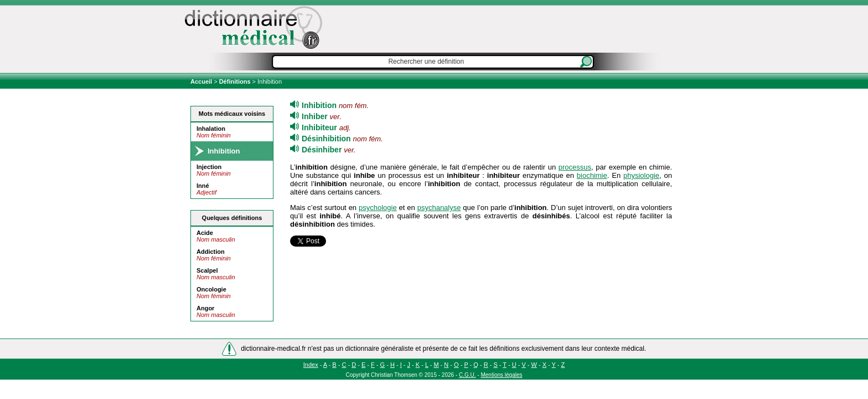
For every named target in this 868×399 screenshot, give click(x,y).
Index (311, 365)
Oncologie (211, 289)
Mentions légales (501, 375)
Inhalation (211, 129)
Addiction (211, 252)
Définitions (235, 81)
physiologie (641, 175)
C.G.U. (467, 375)
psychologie (378, 208)
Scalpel (207, 270)
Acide (205, 233)
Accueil (202, 81)
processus (575, 167)
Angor (205, 308)
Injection (209, 167)
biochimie (592, 175)
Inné (203, 186)
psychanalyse (439, 208)
